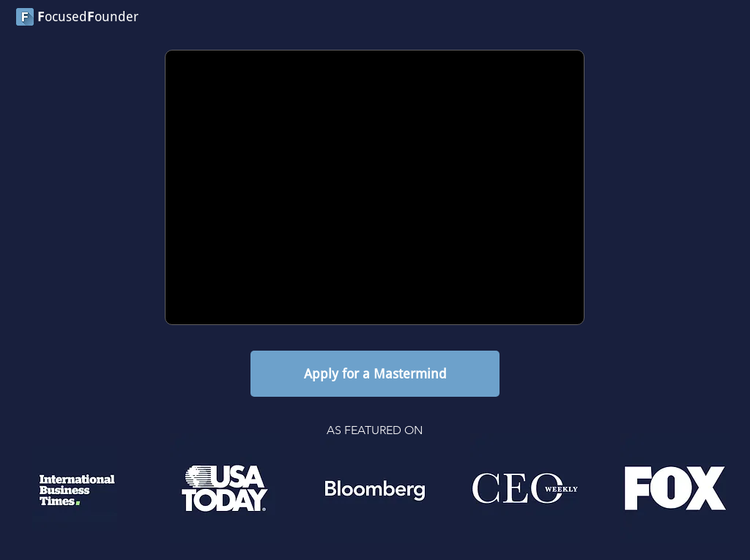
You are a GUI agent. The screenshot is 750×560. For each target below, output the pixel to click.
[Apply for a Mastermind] (375, 374)
